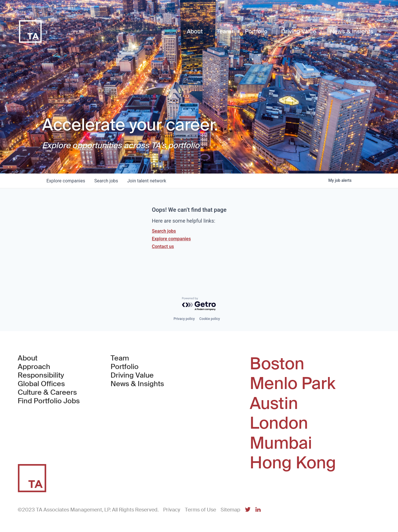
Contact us (163, 246)
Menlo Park (293, 384)
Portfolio (125, 367)
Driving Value (132, 375)
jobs (106, 181)
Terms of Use (200, 510)
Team (120, 358)
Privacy (172, 510)
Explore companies (171, 239)
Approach (34, 367)
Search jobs (164, 231)
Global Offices (41, 384)
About (28, 358)
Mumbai (281, 443)
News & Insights (137, 384)
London (279, 423)
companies (66, 181)
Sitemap (230, 510)
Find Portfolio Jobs (49, 401)
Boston (277, 364)
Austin (274, 404)
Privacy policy (184, 319)
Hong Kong (293, 463)
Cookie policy (210, 319)
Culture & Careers (47, 392)
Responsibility (41, 375)
